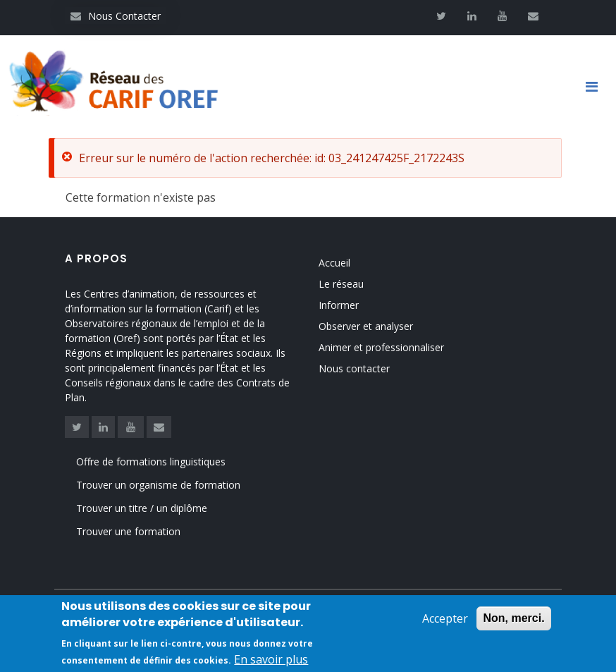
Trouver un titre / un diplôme (142, 512)
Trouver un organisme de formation (158, 488)
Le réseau (341, 282)
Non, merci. (513, 618)
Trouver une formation (128, 535)
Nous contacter (354, 366)
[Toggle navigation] (597, 88)
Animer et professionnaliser (381, 345)
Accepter (445, 618)
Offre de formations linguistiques (151, 464)
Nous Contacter (116, 16)
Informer (339, 303)
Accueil (334, 261)
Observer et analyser (366, 324)
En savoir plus (271, 659)
